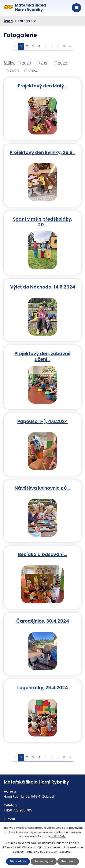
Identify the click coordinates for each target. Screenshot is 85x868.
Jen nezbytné (44, 861)
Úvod (8, 21)
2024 (33, 71)
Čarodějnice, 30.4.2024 (43, 621)
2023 (14, 71)
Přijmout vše (18, 861)
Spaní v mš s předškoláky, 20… (42, 222)
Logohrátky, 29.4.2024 (43, 687)
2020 (26, 63)
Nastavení (68, 861)
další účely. (58, 836)
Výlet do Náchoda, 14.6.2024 (43, 287)
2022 (63, 63)
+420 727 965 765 (18, 810)
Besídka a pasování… (42, 554)
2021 (44, 63)
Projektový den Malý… (42, 86)
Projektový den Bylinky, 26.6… (43, 152)
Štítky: (9, 63)
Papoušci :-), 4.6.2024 (42, 421)
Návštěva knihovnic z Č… (43, 488)
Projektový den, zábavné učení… (43, 356)
